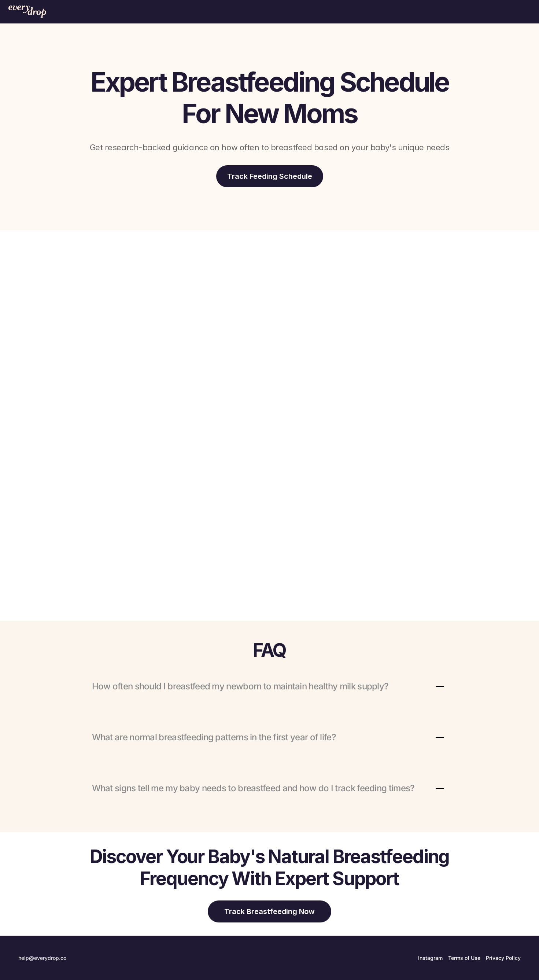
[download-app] (270, 176)
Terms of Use (464, 958)
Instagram (430, 958)
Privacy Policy (503, 958)
